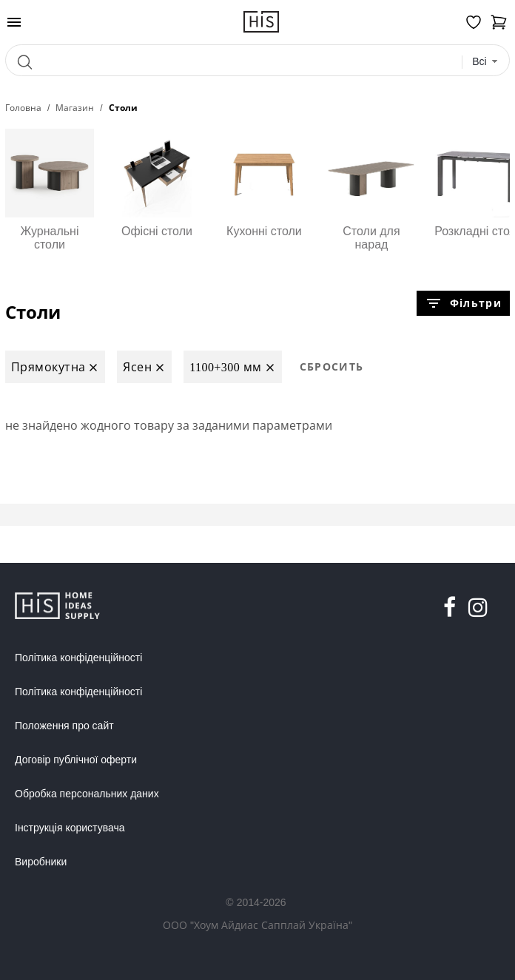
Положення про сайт (64, 726)
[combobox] (485, 62)
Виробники (41, 862)
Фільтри (463, 303)
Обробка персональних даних (87, 794)
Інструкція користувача (70, 828)
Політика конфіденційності (78, 658)
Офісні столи (157, 183)
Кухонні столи (264, 183)
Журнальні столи (50, 190)
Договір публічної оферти (76, 760)
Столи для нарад (371, 190)
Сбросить (332, 366)
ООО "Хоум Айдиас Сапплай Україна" (257, 925)
